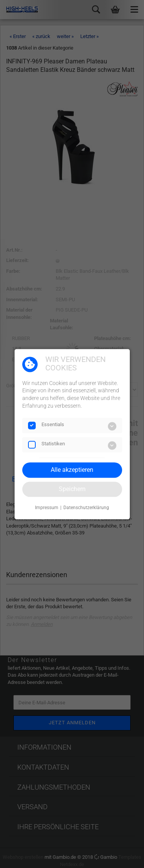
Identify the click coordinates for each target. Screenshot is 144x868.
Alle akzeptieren (72, 470)
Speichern (72, 489)
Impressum (47, 508)
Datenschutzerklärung (86, 508)
